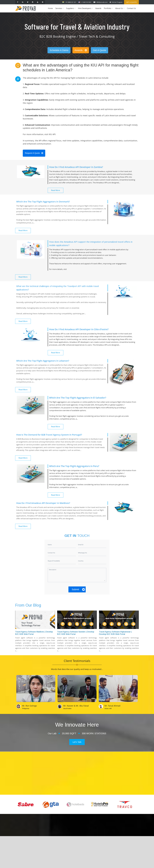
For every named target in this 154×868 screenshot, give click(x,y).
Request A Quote (34, 153)
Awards (98, 8)
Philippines (26, 708)
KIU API (52, 134)
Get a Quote (131, 2)
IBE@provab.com (102, 2)
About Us (120, 10)
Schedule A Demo (59, 50)
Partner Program (117, 2)
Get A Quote (100, 50)
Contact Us (131, 8)
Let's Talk (77, 742)
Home (50, 8)
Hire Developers (86, 10)
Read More (56, 190)
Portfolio (109, 10)
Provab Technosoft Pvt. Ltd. (93, 864)
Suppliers (71, 10)
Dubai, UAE (108, 708)
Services (60, 10)
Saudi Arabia (67, 708)
